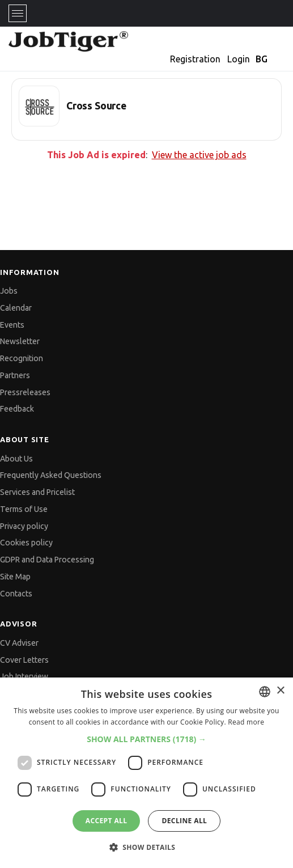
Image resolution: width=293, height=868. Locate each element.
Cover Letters (24, 660)
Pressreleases (25, 392)
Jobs (9, 291)
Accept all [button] (107, 821)
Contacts (16, 594)
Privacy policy (24, 526)
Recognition (22, 358)
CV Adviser (19, 643)
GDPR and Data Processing (47, 560)
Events (12, 325)
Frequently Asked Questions (51, 475)
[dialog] (146, 773)
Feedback (17, 409)
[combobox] (265, 692)
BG (262, 59)
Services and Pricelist (37, 492)
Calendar (16, 308)
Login (239, 59)
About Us (16, 459)
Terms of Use (24, 509)
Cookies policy (26, 543)
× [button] (280, 691)
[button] (146, 739)
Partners (15, 375)
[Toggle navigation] (18, 13)
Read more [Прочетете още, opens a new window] (246, 722)
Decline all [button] (184, 821)
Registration (195, 59)
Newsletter (20, 341)
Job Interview (24, 676)
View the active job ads (199, 155)
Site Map (15, 577)
